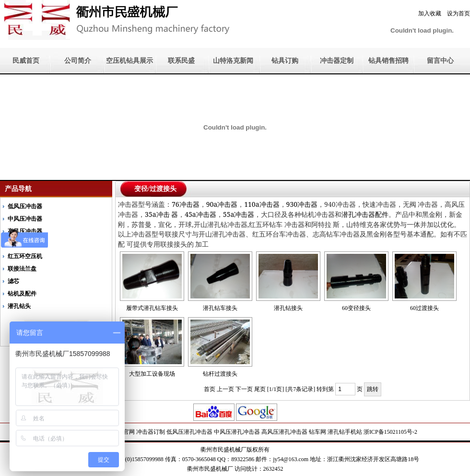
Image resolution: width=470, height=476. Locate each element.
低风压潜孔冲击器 (189, 432)
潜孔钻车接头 (220, 308)
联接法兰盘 (22, 269)
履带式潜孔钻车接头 (152, 308)
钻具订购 (285, 61)
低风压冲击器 (25, 206)
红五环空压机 (25, 256)
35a (161, 214)
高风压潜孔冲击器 (284, 432)
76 (186, 204)
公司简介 (78, 61)
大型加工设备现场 (152, 374)
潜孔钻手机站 (345, 432)
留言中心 (440, 61)
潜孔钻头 (19, 306)
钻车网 (317, 432)
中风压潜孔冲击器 (237, 432)
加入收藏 (430, 13)
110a (262, 204)
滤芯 (13, 281)
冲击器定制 (337, 61)
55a (239, 214)
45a (200, 214)
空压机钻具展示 (129, 61)
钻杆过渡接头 (220, 374)
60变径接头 (356, 308)
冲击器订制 (151, 432)
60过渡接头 (424, 308)
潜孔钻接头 (288, 308)
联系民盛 (181, 61)
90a (222, 204)
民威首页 (26, 61)
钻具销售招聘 (388, 61)
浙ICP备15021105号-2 (390, 432)
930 (302, 204)
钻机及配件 (22, 294)
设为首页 (458, 13)
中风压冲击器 (25, 219)
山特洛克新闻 (233, 61)
